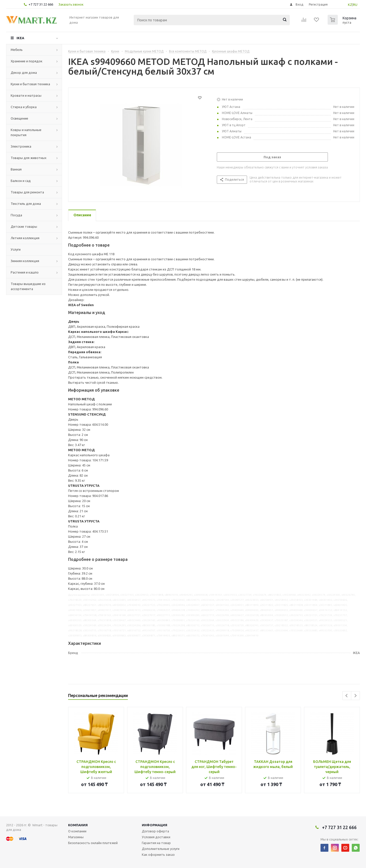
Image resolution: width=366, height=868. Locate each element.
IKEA (20, 38)
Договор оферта (155, 831)
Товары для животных (29, 158)
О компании (77, 831)
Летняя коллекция (25, 238)
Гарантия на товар (156, 843)
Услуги (16, 249)
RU (355, 5)
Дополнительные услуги (161, 849)
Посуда (16, 215)
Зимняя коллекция (25, 261)
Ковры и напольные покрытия (26, 132)
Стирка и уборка (24, 107)
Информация (155, 825)
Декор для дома (24, 73)
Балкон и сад (21, 181)
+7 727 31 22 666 (41, 4)
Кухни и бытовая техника (30, 84)
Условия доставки (156, 837)
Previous (347, 696)
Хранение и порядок (27, 61)
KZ (350, 5)
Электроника (21, 146)
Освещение (19, 118)
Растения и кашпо (25, 272)
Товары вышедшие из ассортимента (28, 286)
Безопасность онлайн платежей (93, 843)
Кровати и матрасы (26, 95)
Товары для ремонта (27, 192)
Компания (78, 825)
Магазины (76, 837)
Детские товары (24, 226)
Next (355, 696)
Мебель (17, 50)
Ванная (16, 169)
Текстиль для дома (26, 204)
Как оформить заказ (158, 855)
